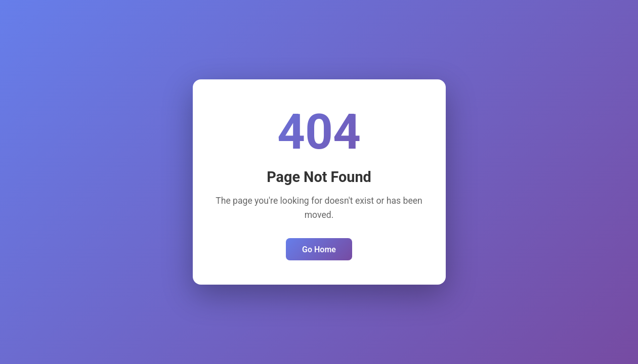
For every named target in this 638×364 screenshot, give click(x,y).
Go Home (319, 249)
